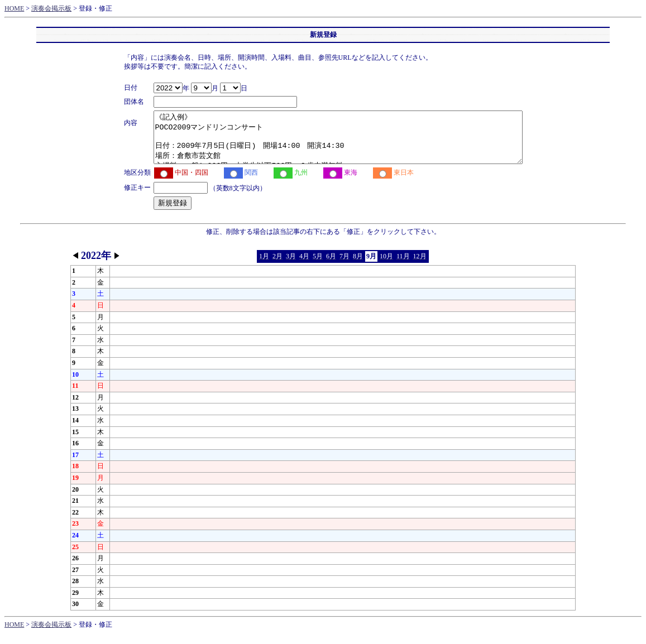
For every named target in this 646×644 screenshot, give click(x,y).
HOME (14, 8)
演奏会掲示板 (51, 8)
